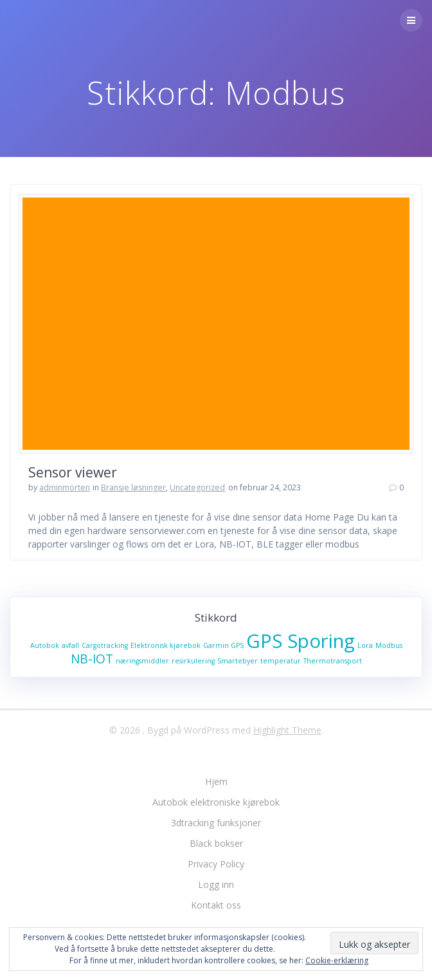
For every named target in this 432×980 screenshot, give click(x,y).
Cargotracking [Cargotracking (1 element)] (105, 645)
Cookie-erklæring (337, 960)
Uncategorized (197, 487)
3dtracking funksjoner (216, 823)
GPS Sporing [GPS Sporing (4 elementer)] (301, 641)
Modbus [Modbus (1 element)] (389, 645)
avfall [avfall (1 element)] (70, 645)
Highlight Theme (287, 730)
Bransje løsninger (133, 487)
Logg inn (216, 884)
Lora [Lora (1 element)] (365, 645)
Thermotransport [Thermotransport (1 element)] (333, 661)
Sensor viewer (73, 472)
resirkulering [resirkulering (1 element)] (193, 661)
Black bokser (216, 843)
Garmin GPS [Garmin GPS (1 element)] (223, 645)
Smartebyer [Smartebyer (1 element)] (238, 661)
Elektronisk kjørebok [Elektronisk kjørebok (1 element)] (166, 645)
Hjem (216, 781)
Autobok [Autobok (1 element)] (45, 645)
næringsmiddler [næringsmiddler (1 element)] (142, 661)
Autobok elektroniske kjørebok (216, 802)
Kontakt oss (216, 905)
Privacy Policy (216, 864)
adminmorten (65, 487)
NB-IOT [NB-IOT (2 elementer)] (92, 659)
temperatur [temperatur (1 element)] (281, 661)
